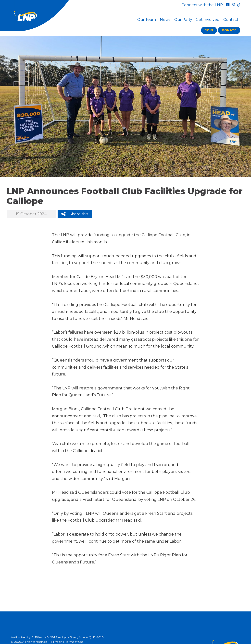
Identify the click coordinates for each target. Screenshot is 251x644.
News (165, 19)
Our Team (147, 19)
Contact (231, 19)
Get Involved (208, 19)
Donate (229, 30)
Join (209, 30)
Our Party (183, 19)
